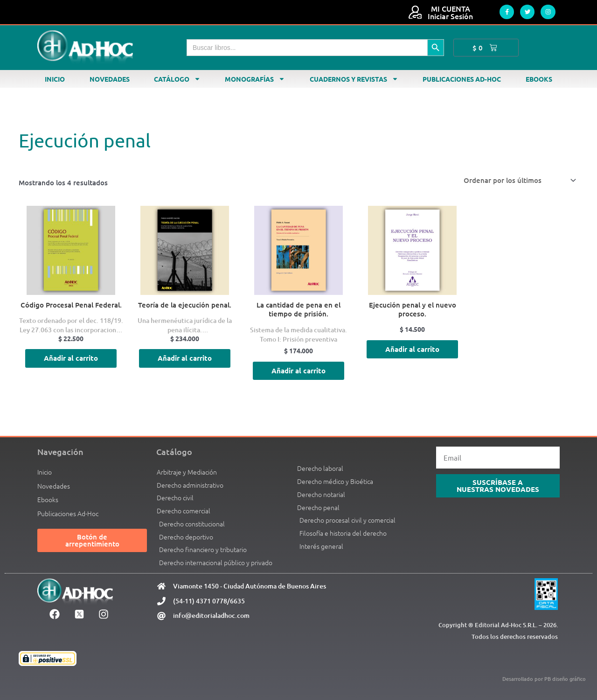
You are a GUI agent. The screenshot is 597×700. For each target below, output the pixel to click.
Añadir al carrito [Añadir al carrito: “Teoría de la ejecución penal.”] (185, 358)
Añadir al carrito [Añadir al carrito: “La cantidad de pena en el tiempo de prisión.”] (298, 371)
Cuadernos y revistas (354, 79)
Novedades (110, 79)
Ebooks (539, 79)
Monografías (255, 79)
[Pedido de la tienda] (518, 180)
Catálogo (177, 79)
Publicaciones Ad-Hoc (462, 79)
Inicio (55, 79)
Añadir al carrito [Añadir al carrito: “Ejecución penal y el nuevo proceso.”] (412, 349)
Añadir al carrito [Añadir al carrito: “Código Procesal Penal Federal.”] (71, 358)
